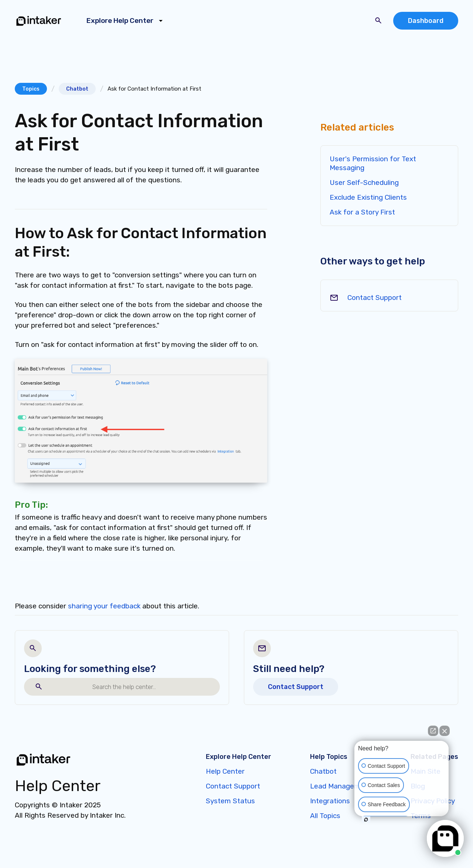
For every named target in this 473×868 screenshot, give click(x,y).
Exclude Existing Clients (368, 197)
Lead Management (341, 786)
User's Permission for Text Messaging (373, 163)
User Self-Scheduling (364, 183)
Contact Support (375, 298)
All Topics (325, 816)
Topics (31, 89)
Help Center (225, 771)
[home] (39, 21)
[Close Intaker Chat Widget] (445, 731)
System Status (230, 801)
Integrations (330, 801)
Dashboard (426, 21)
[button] (126, 21)
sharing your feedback (104, 606)
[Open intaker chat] (366, 820)
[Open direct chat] (433, 731)
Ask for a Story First (362, 212)
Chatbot (77, 89)
